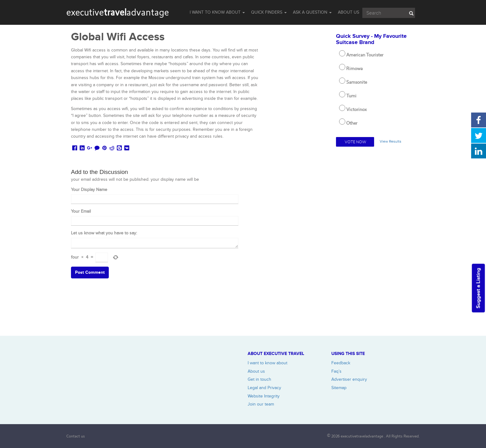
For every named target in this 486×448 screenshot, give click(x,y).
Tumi (351, 96)
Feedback (341, 363)
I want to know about (267, 363)
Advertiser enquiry (349, 379)
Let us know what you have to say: (104, 233)
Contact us (76, 436)
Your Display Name (89, 190)
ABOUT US (349, 12)
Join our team (261, 404)
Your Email (81, 211)
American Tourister (365, 55)
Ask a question (312, 12)
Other (352, 123)
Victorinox (356, 109)
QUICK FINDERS (269, 12)
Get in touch (259, 379)
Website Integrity (264, 396)
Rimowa (354, 69)
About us (256, 371)
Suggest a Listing (478, 288)
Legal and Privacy (264, 388)
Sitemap (339, 388)
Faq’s (336, 371)
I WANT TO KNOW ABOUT (217, 12)
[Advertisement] (376, 243)
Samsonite (357, 82)
